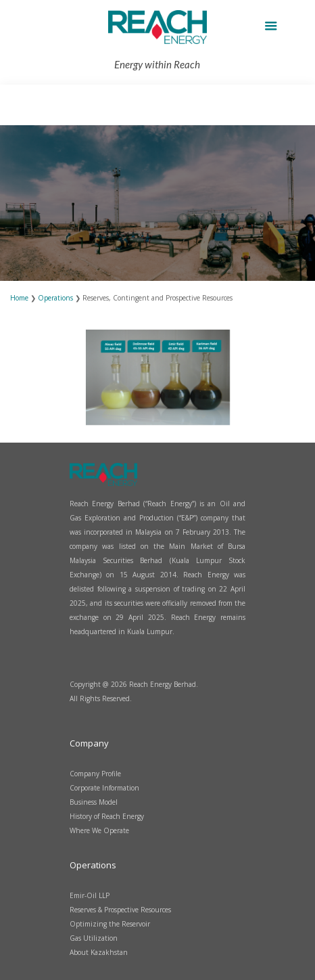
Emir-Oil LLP (90, 895)
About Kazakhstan (99, 952)
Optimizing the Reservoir (110, 924)
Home (20, 298)
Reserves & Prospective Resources (120, 910)
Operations (56, 298)
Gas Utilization (94, 938)
